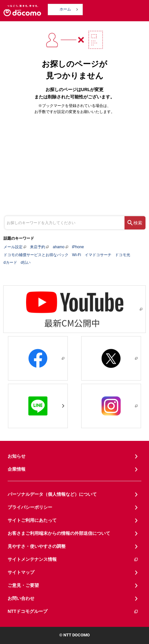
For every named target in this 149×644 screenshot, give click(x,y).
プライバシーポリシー (30, 507)
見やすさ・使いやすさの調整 (37, 546)
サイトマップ (21, 572)
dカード (10, 262)
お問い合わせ (21, 598)
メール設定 (13, 247)
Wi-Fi (76, 255)
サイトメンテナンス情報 (73, 559)
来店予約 (38, 247)
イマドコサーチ (98, 255)
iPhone (78, 247)
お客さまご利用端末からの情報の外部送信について (59, 533)
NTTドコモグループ (73, 611)
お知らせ (17, 456)
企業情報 (17, 469)
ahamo (59, 247)
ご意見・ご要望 (23, 585)
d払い (26, 262)
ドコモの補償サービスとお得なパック (36, 255)
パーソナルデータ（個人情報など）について (52, 494)
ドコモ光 (123, 255)
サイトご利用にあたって (32, 520)
